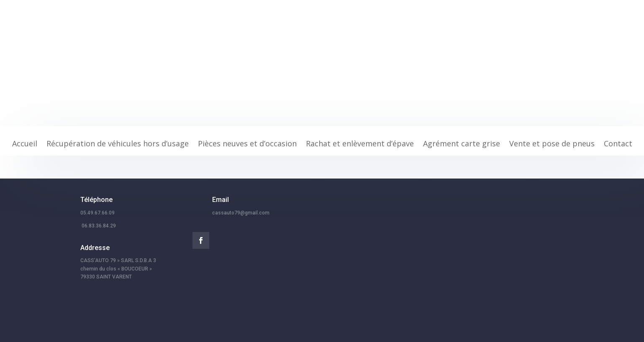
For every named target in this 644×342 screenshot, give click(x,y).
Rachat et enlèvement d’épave (360, 144)
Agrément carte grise (462, 144)
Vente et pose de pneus (552, 144)
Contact (618, 144)
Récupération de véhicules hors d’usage (118, 144)
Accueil (25, 144)
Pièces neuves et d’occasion (247, 144)
